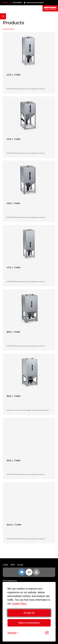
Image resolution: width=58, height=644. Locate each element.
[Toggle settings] (13, 633)
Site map (20, 565)
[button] (3, 16)
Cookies (5, 565)
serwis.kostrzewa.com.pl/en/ (35, 3)
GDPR (13, 565)
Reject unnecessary (29, 623)
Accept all (29, 613)
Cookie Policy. (19, 604)
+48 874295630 (17, 3)
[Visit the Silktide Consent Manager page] (47, 633)
